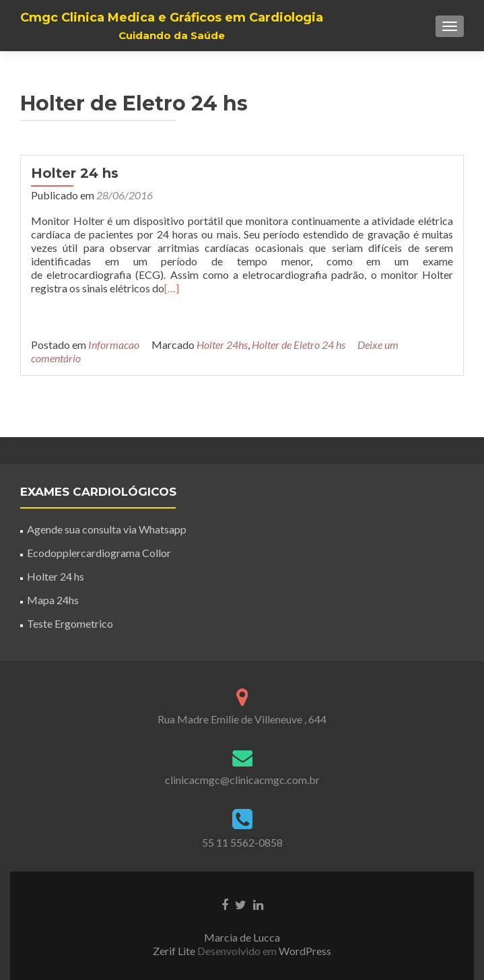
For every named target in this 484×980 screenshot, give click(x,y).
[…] (172, 288)
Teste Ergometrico (70, 623)
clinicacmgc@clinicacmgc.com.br (242, 780)
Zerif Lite (175, 951)
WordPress (304, 951)
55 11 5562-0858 (242, 842)
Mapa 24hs (53, 600)
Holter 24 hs (75, 173)
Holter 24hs (222, 345)
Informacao (114, 345)
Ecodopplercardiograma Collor (99, 553)
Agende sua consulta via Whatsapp (107, 529)
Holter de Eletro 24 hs (299, 345)
